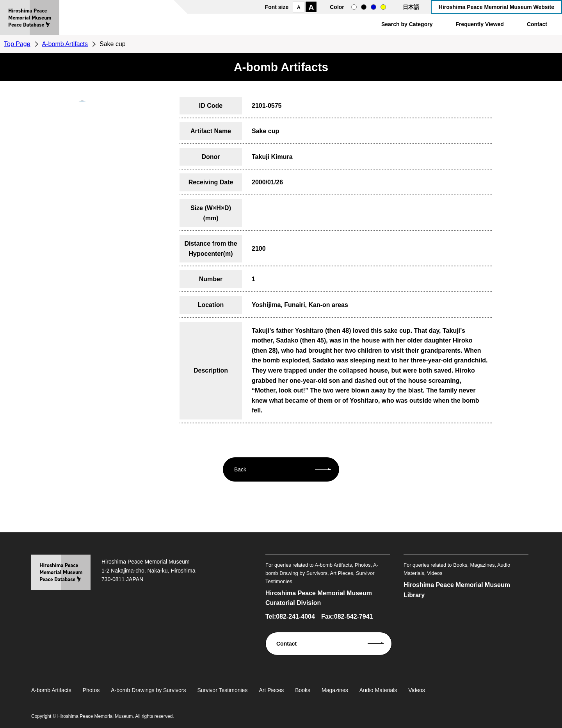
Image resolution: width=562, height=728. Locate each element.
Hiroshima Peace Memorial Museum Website (496, 7)
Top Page (17, 44)
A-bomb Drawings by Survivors (148, 690)
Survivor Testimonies (222, 690)
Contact (537, 24)
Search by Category (407, 24)
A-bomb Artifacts (65, 44)
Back (240, 469)
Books (303, 690)
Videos (417, 690)
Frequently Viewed (479, 24)
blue (373, 7)
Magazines (335, 690)
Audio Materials (378, 690)
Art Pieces (271, 690)
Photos (91, 690)
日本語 (411, 7)
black (364, 7)
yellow (383, 7)
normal (354, 7)
